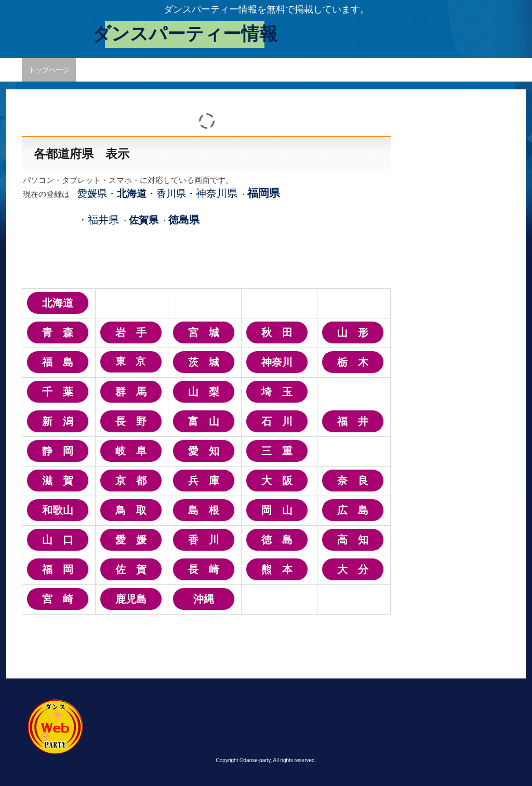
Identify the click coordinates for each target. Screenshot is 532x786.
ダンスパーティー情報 (185, 34)
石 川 (277, 421)
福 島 (58, 362)
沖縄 (204, 599)
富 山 (204, 421)
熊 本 (277, 569)
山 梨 (204, 392)
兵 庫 (204, 481)
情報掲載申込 (103, 70)
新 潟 (58, 421)
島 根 (204, 510)
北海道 (58, 303)
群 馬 (131, 392)
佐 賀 (131, 569)
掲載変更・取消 (160, 70)
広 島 (353, 510)
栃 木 (353, 362)
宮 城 (204, 332)
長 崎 (204, 569)
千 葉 (58, 392)
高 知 (353, 540)
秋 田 (277, 332)
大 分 (353, 569)
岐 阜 (131, 451)
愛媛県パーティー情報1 (314, 70)
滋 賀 (58, 481)
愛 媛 (131, 540)
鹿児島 (131, 599)
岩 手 (131, 332)
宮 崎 (58, 599)
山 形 (353, 332)
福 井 (353, 421)
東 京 (131, 361)
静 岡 (58, 451)
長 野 (131, 421)
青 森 (58, 332)
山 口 (58, 540)
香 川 (204, 540)
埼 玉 (277, 392)
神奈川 (277, 362)
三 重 (277, 451)
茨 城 (204, 362)
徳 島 (277, 540)
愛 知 (204, 451)
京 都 (131, 481)
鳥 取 (131, 510)
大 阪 (277, 481)
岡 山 (277, 510)
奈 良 (353, 481)
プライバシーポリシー (231, 70)
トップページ (49, 70)
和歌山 (58, 510)
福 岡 (58, 569)
